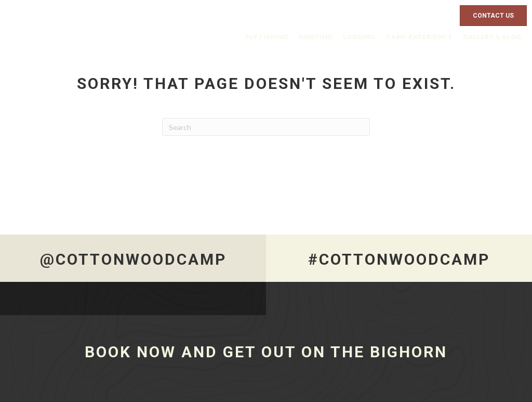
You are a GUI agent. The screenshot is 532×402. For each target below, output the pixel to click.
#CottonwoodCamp (399, 259)
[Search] (266, 127)
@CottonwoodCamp (133, 259)
